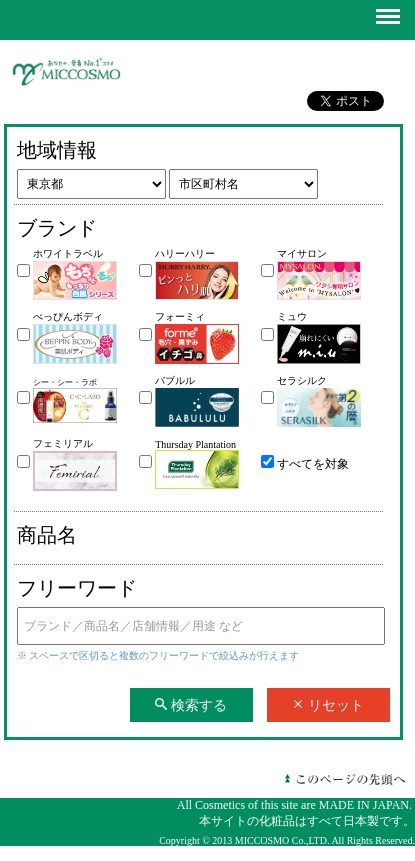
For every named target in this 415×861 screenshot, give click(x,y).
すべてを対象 (313, 464)
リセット (328, 705)
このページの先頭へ (345, 779)
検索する (191, 705)
